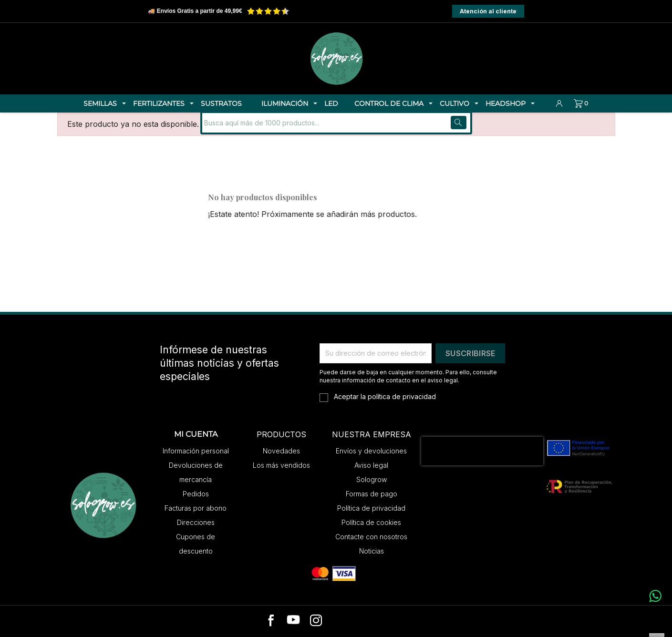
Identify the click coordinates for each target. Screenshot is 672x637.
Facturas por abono (196, 508)
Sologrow (372, 479)
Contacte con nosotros (371, 537)
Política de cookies (371, 522)
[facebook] (271, 621)
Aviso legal (371, 465)
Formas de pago (372, 494)
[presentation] (482, 451)
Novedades (281, 451)
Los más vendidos (281, 465)
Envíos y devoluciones (371, 451)
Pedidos (196, 494)
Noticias (372, 551)
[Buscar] (267, 123)
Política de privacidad (371, 508)
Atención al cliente (488, 11)
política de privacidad (402, 396)
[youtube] (293, 621)
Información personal (196, 451)
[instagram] (316, 621)
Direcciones (196, 522)
